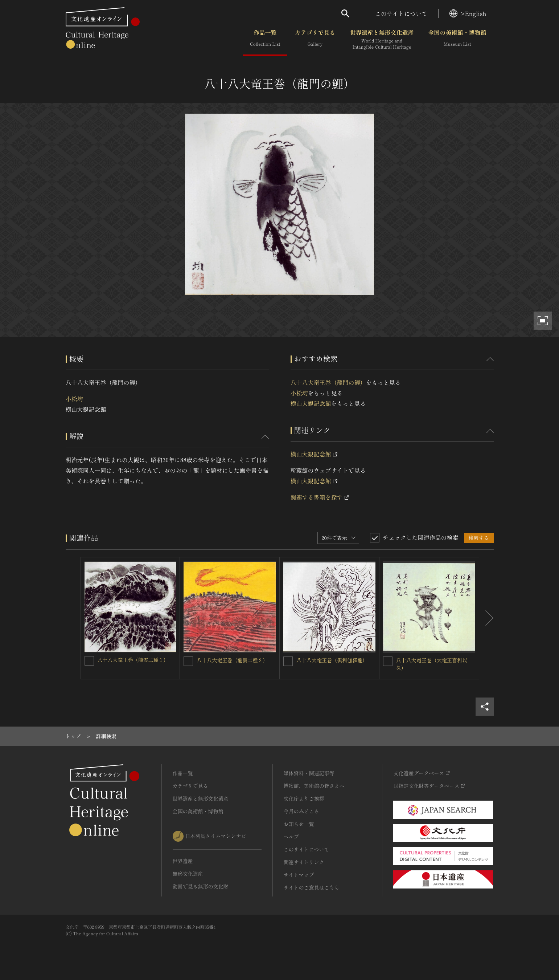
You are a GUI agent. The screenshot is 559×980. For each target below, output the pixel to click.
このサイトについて (401, 13)
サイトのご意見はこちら (312, 887)
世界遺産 (183, 861)
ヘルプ (291, 837)
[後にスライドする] (486, 618)
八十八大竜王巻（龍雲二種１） (133, 660)
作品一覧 (265, 40)
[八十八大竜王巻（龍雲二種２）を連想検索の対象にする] (188, 661)
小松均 (74, 399)
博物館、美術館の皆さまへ (314, 786)
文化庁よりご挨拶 (304, 798)
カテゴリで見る (315, 40)
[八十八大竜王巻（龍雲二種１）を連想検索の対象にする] (89, 661)
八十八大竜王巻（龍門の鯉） (328, 382)
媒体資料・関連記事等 (309, 773)
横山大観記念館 (311, 403)
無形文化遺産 (188, 874)
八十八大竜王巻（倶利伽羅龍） (332, 660)
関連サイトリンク (304, 862)
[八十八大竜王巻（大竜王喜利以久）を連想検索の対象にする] (388, 661)
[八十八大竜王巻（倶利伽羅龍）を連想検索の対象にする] (288, 661)
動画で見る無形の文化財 (201, 886)
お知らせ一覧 (299, 824)
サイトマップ (299, 875)
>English (468, 13)
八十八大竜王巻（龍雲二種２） (232, 660)
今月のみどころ (301, 811)
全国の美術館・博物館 (457, 40)
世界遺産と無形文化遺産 (382, 40)
